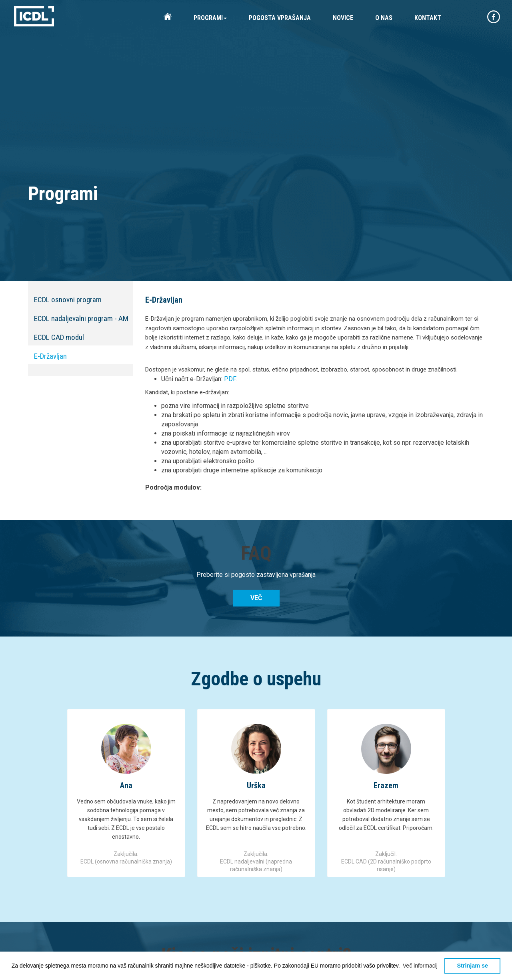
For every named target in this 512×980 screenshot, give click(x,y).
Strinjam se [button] (472, 966)
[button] (420, 966)
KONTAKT (428, 18)
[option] (126, 793)
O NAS (384, 18)
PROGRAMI (210, 18)
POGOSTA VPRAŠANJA (280, 18)
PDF (230, 379)
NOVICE (343, 18)
